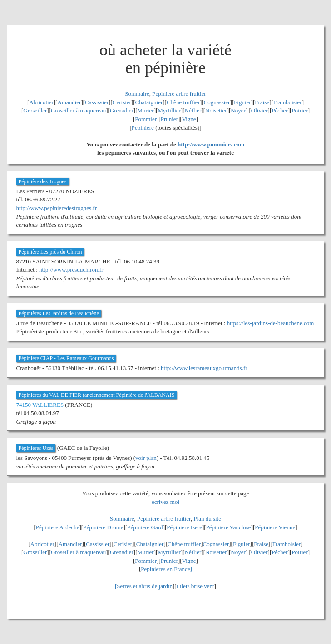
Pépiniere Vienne (275, 527)
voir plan (146, 458)
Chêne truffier (183, 102)
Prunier (169, 119)
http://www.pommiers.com (211, 144)
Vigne (189, 119)
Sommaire (137, 94)
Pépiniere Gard (145, 527)
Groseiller (35, 110)
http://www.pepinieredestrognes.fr (57, 208)
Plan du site (207, 519)
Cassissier (97, 102)
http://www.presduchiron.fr (71, 270)
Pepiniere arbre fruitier (179, 94)
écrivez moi (165, 502)
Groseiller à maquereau (78, 110)
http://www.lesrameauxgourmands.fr (204, 368)
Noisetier (216, 110)
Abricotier (41, 102)
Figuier (242, 102)
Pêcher (279, 110)
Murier (146, 110)
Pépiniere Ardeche (58, 527)
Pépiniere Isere (184, 527)
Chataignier (149, 102)
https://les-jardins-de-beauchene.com (271, 323)
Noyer (238, 110)
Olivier (259, 110)
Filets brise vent (195, 586)
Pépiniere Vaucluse (229, 527)
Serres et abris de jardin (145, 586)
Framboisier (288, 102)
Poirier (299, 110)
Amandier (69, 102)
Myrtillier (169, 110)
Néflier (193, 110)
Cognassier (217, 102)
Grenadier (122, 110)
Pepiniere (143, 128)
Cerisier (122, 102)
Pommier (146, 119)
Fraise (262, 102)
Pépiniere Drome (103, 527)
